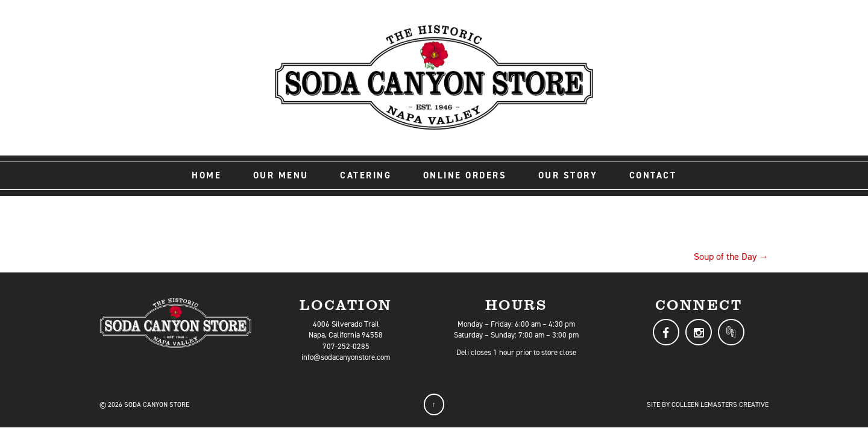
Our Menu (281, 175)
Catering (366, 175)
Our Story (568, 175)
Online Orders (465, 175)
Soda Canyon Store (157, 404)
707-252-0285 (346, 346)
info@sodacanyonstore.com (346, 357)
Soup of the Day (731, 256)
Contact (653, 175)
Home (206, 175)
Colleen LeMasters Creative (720, 404)
